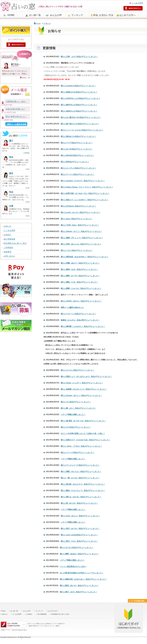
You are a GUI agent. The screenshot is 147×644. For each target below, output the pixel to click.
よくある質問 (137, 3)
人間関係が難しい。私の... (16, 101)
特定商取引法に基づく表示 (15, 243)
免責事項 (7, 252)
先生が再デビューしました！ (80, 320)
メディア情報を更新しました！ (73, 415)
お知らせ (7, 226)
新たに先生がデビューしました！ (79, 57)
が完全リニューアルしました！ (82, 573)
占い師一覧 (35, 15)
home (38, 23)
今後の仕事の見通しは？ (15, 109)
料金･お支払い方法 (103, 15)
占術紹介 (7, 235)
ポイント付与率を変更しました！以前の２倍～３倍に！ (83, 434)
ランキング (77, 15)
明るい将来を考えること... (16, 117)
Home (3, 611)
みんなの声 (56, 15)
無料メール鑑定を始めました (72, 307)
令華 (11, 206)
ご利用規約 (8, 248)
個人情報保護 (9, 239)
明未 (11, 157)
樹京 (11, 173)
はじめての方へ (127, 15)
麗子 (11, 141)
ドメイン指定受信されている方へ (73, 567)
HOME (11, 15)
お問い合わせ (9, 256)
